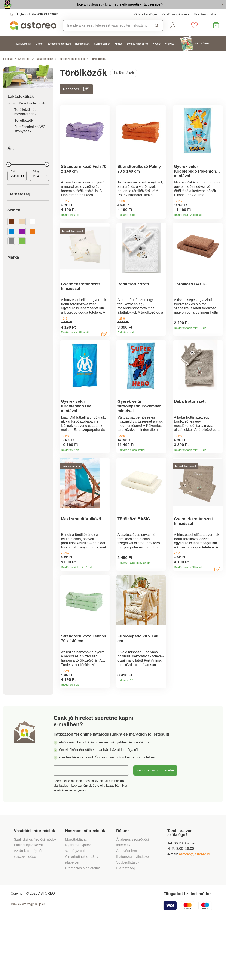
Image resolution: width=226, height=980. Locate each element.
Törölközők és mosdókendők (25, 122)
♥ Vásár (156, 54)
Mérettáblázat (76, 895)
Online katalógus (146, 24)
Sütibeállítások (128, 918)
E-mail (62, 826)
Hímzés (118, 54)
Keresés (157, 36)
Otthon (39, 54)
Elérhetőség (126, 924)
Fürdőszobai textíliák (72, 69)
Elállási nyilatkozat (28, 901)
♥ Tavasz (170, 54)
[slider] (9, 174)
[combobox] (105, 36)
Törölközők (24, 130)
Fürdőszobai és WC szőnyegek (30, 139)
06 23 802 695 (185, 899)
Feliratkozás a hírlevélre (155, 826)
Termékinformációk (105, 227)
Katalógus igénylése (175, 24)
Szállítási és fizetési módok (36, 895)
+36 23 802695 (48, 24)
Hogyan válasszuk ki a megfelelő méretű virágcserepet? (92, 9)
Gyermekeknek (102, 54)
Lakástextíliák (24, 54)
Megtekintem (197, 10)
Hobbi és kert (83, 54)
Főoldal (8, 69)
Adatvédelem (127, 906)
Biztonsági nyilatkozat (133, 912)
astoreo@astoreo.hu (195, 910)
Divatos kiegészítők (137, 54)
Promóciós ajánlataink (82, 924)
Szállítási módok (205, 24)
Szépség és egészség (59, 54)
